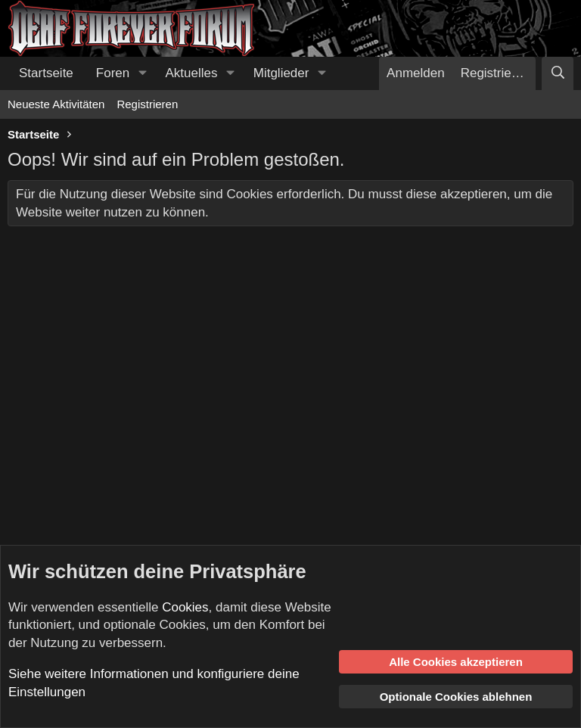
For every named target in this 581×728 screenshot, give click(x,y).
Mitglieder (281, 73)
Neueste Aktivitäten (56, 104)
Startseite (46, 73)
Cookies (185, 607)
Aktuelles (192, 73)
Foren (113, 73)
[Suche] (558, 73)
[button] (142, 73)
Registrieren (147, 104)
